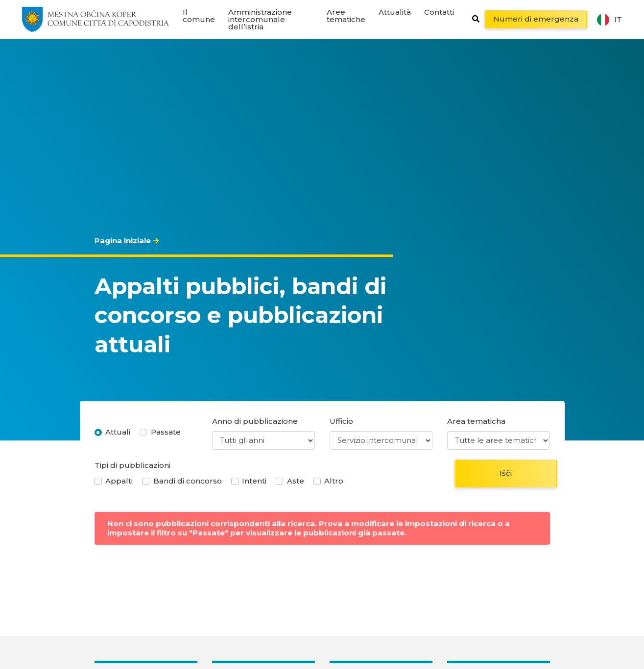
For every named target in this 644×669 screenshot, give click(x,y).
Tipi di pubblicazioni (132, 465)
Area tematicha (476, 421)
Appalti (119, 481)
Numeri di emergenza (536, 19)
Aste (296, 481)
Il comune (199, 16)
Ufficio (341, 421)
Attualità (395, 12)
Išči (506, 473)
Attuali (118, 432)
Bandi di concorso (188, 481)
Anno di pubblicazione (255, 421)
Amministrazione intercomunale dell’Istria (260, 19)
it (609, 20)
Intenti (254, 481)
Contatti (439, 12)
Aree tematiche (346, 16)
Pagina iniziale (123, 241)
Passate (166, 432)
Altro (334, 481)
